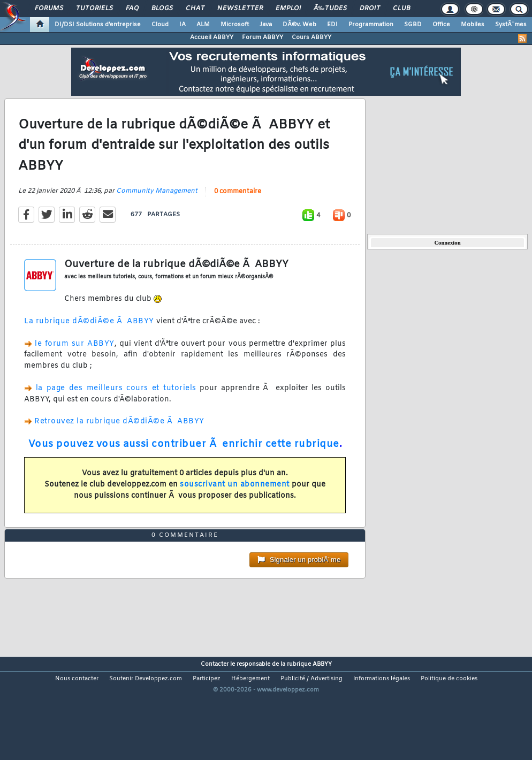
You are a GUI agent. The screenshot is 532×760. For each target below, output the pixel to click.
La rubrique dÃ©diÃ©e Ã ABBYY (89, 336)
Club (401, 9)
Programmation (371, 25)
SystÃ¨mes (511, 25)
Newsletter (240, 9)
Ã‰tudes (330, 9)
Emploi (288, 9)
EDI (332, 25)
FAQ (132, 9)
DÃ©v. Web (299, 25)
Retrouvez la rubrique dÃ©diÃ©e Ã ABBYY (119, 436)
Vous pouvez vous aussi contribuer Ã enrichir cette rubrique (184, 459)
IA (183, 25)
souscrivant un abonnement (235, 499)
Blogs (162, 9)
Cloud (160, 25)
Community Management (157, 206)
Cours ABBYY (311, 37)
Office (441, 25)
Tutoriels (94, 9)
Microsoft (235, 25)
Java (266, 25)
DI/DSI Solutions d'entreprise (98, 25)
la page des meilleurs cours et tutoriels (116, 403)
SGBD (413, 25)
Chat (195, 9)
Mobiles (473, 25)
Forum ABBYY (263, 37)
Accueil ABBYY (212, 37)
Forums (49, 9)
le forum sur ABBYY (74, 358)
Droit (370, 9)
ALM (203, 25)
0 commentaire (238, 206)
